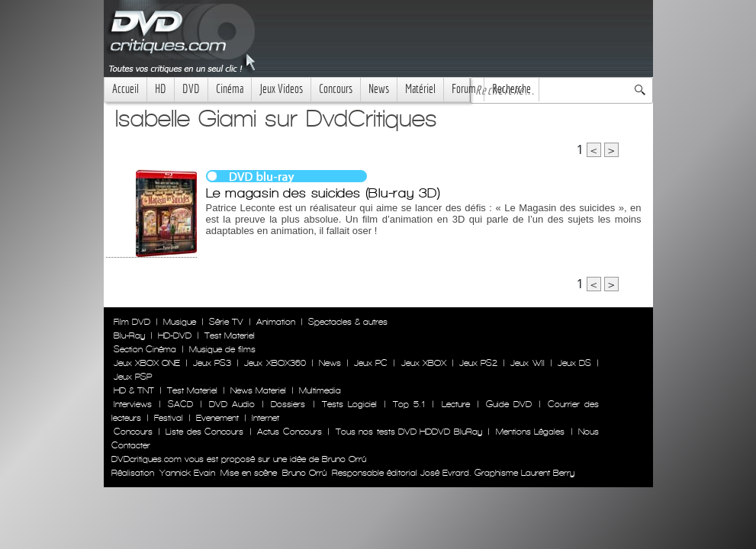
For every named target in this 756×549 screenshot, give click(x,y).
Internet (265, 418)
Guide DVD (509, 404)
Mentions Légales (530, 432)
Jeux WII (527, 363)
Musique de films (222, 349)
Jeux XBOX (424, 363)
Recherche (512, 89)
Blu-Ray (129, 335)
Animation (276, 322)
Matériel (420, 89)
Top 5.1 (409, 404)
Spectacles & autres (348, 322)
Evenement (217, 418)
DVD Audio (232, 404)
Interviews (133, 404)
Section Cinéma (145, 349)
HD (161, 89)
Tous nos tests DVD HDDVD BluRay (409, 432)
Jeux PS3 (212, 363)
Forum (464, 89)
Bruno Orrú (304, 473)
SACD (180, 404)
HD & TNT (134, 390)
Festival (169, 418)
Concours (336, 89)
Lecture (456, 404)
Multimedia (320, 390)
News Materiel (258, 390)
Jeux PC (371, 363)
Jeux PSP (133, 377)
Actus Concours (289, 432)
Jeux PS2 (478, 363)
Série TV (226, 322)
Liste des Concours (204, 432)
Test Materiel (230, 335)
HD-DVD (175, 335)
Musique (180, 322)
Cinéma (230, 89)
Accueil (125, 89)
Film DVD (132, 322)
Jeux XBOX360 (275, 363)
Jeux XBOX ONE (147, 363)
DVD (191, 89)
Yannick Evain (187, 473)
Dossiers (288, 404)
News (379, 89)
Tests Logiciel (349, 404)
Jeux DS (574, 363)
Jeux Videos (281, 89)
